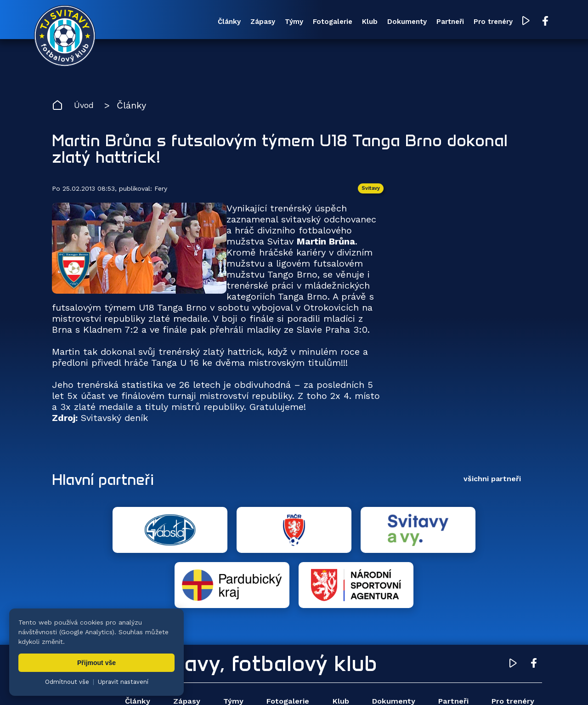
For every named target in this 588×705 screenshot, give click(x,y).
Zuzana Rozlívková (191, 684)
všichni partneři (492, 482)
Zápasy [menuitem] (222, 23)
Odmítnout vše (67, 682)
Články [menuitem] (185, 23)
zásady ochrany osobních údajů (448, 684)
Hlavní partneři (108, 482)
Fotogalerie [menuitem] (300, 23)
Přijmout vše (96, 663)
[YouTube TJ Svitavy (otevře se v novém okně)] (509, 22)
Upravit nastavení (123, 682)
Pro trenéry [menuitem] (475, 23)
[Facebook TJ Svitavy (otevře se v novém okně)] (527, 22)
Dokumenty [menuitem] (381, 23)
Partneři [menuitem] (428, 23)
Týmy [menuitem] (257, 23)
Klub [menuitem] (340, 23)
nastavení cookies (366, 684)
